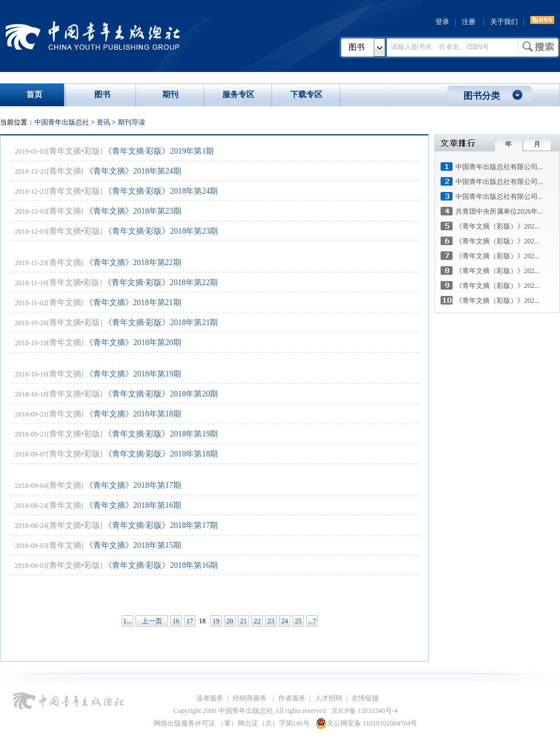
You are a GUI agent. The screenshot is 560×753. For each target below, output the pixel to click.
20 (230, 621)
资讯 (103, 122)
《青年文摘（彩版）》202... (497, 226)
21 (243, 621)
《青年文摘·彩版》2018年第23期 (161, 231)
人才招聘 (329, 698)
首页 (34, 95)
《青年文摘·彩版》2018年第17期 (161, 525)
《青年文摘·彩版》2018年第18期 (161, 454)
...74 (312, 622)
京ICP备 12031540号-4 (365, 711)
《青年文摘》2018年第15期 (133, 545)
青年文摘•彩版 (75, 151)
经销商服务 (251, 698)
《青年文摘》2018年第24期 (133, 171)
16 (176, 621)
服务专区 (238, 95)
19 (216, 621)
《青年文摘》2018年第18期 (133, 414)
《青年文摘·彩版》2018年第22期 (161, 283)
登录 (442, 22)
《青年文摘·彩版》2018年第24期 (161, 191)
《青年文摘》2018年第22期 (133, 263)
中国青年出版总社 (93, 35)
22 (257, 621)
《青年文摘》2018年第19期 (133, 374)
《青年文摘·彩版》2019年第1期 (159, 151)
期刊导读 (131, 122)
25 (298, 621)
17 (190, 621)
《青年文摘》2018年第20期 (133, 343)
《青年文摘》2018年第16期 (133, 505)
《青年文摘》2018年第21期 (133, 303)
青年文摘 (65, 171)
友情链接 (365, 698)
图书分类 (482, 96)
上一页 (152, 621)
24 (285, 621)
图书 (357, 47)
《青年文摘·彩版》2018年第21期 (161, 323)
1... (128, 621)
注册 (469, 22)
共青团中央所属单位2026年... (499, 211)
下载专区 (306, 95)
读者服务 (210, 698)
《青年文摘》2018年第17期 (133, 485)
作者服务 (292, 698)
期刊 (170, 95)
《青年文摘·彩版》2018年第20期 (161, 394)
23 (271, 621)
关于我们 (504, 22)
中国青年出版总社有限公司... (499, 167)
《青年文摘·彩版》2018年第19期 (161, 434)
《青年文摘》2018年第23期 (133, 211)
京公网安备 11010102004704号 (367, 723)
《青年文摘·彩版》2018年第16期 (161, 565)
